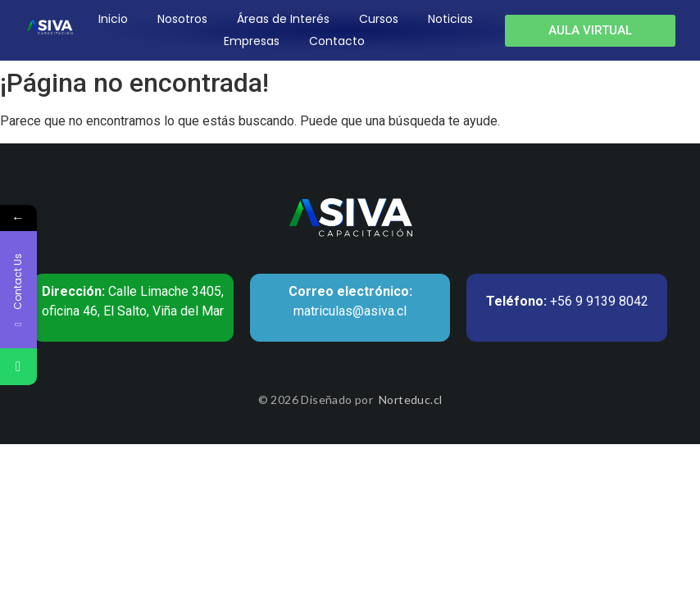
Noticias (450, 19)
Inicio (113, 19)
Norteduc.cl (410, 399)
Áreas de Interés (283, 19)
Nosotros (182, 19)
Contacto (337, 41)
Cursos (379, 19)
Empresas (252, 41)
